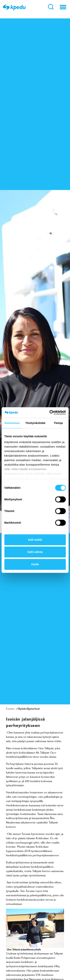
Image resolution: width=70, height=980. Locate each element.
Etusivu (11, 709)
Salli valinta (35, 552)
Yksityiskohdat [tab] (35, 423)
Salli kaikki (35, 540)
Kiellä (35, 564)
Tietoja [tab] (58, 423)
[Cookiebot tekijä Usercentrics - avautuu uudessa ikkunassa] (50, 412)
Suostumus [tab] (12, 423)
